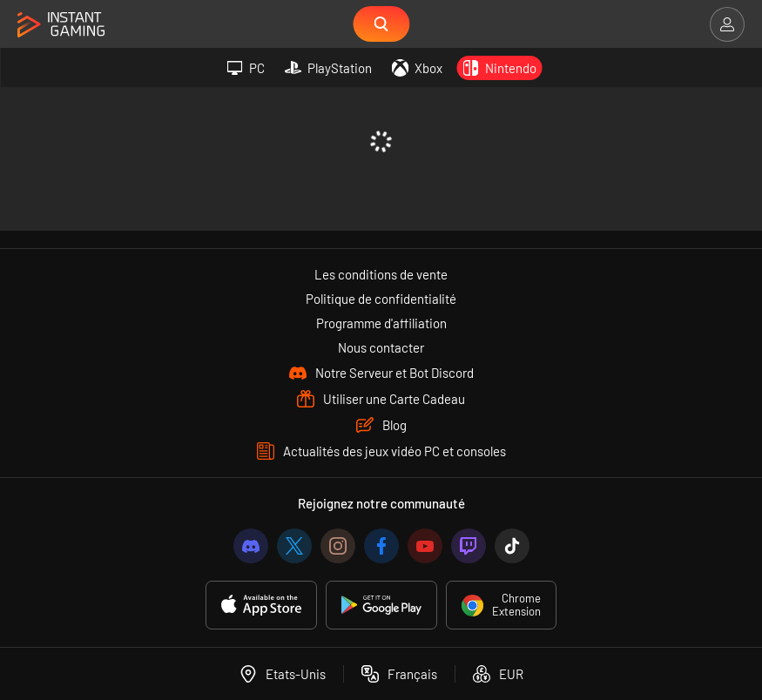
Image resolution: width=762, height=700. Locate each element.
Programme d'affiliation (381, 323)
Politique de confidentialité (381, 299)
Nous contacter (381, 347)
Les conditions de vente (381, 274)
